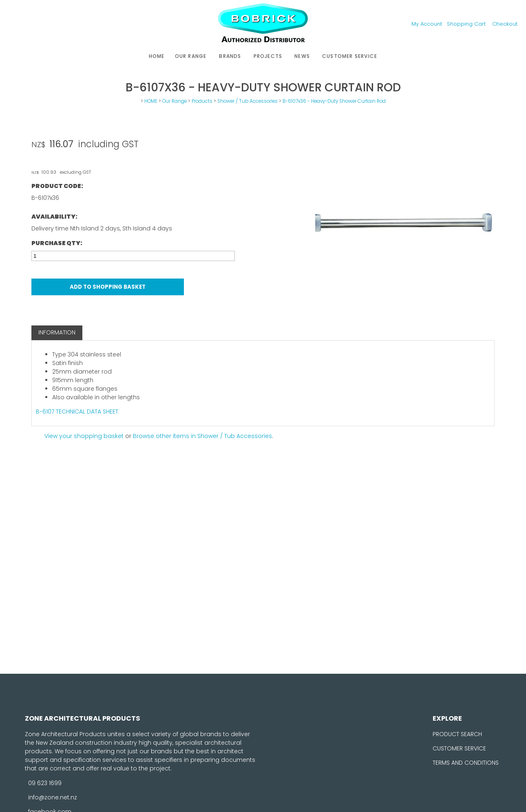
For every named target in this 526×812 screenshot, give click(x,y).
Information (57, 332)
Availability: (54, 217)
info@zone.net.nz (53, 797)
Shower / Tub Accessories (248, 101)
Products (202, 101)
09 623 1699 (45, 783)
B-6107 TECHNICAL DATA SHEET (77, 412)
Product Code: (57, 186)
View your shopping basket (84, 436)
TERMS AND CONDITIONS (466, 763)
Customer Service (350, 56)
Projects (268, 56)
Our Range (191, 56)
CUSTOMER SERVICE (459, 748)
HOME (157, 56)
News (302, 56)
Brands (230, 56)
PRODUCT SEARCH (457, 734)
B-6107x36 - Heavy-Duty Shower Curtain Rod (334, 101)
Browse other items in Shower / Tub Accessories (202, 436)
